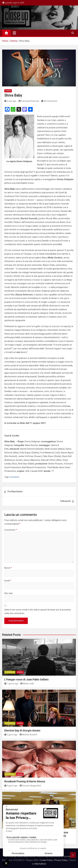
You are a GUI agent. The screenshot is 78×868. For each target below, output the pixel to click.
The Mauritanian (15, 491)
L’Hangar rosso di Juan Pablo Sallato (26, 679)
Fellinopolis (65, 501)
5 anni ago (10, 101)
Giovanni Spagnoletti (30, 786)
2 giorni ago (11, 735)
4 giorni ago (11, 786)
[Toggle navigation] (14, 33)
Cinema (8, 91)
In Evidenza (10, 672)
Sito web (8, 593)
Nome (8, 568)
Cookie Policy (46, 860)
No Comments (51, 101)
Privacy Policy (61, 860)
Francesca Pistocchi (29, 101)
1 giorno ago (11, 684)
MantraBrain (40, 864)
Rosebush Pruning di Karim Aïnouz (25, 781)
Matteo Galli (27, 684)
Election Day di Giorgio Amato (22, 730)
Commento (11, 530)
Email (8, 581)
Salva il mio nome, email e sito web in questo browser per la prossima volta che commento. (38, 612)
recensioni (14, 477)
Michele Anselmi (29, 735)
